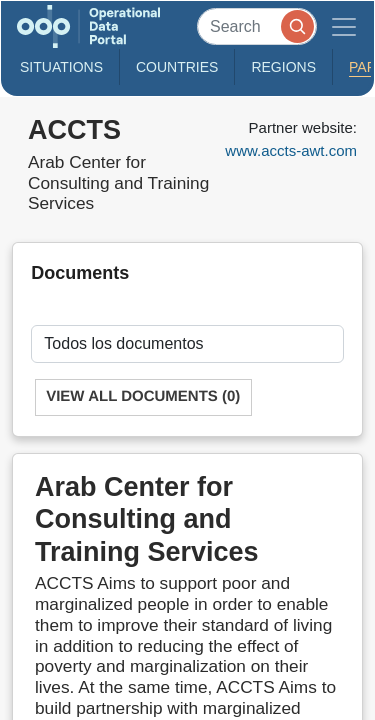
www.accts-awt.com (291, 150)
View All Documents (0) (143, 396)
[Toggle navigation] (344, 26)
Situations (61, 67)
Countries (177, 67)
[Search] (257, 26)
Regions (283, 67)
